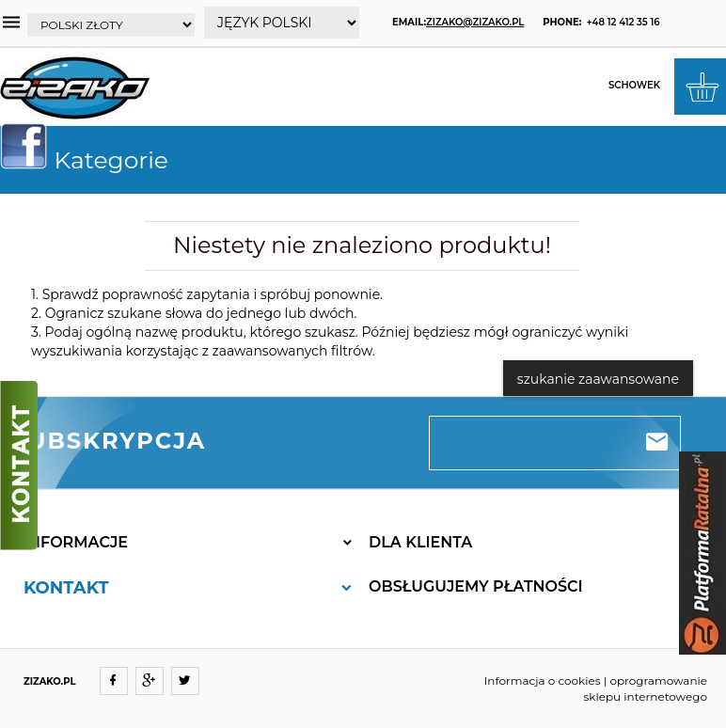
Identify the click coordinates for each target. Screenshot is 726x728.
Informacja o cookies (543, 681)
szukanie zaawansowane (598, 379)
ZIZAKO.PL (50, 681)
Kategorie (92, 160)
